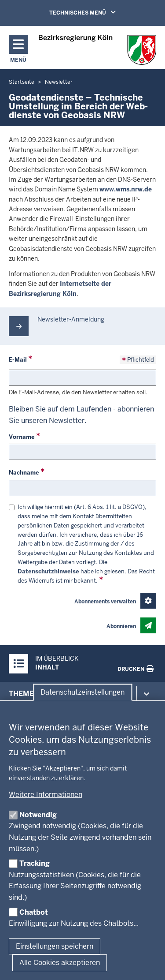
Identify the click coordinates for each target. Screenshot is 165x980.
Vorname (22, 437)
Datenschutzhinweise (48, 571)
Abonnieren (121, 626)
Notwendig (38, 815)
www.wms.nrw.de (126, 189)
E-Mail (18, 360)
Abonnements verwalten (105, 602)
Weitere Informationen (46, 795)
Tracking (35, 863)
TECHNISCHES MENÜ (95, 12)
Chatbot (34, 912)
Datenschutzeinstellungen (82, 692)
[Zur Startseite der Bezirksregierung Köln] (97, 50)
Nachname (24, 473)
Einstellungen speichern (55, 946)
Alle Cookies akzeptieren (60, 963)
